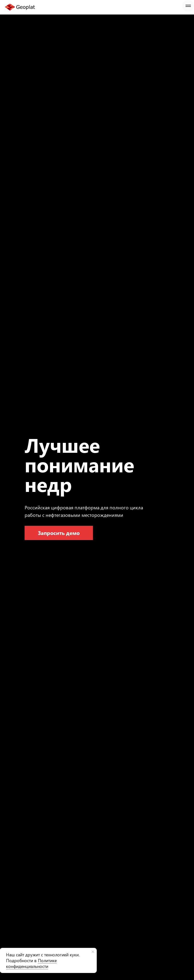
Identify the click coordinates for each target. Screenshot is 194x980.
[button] (59, 533)
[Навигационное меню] (188, 6)
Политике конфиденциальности (31, 963)
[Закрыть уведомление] (93, 952)
